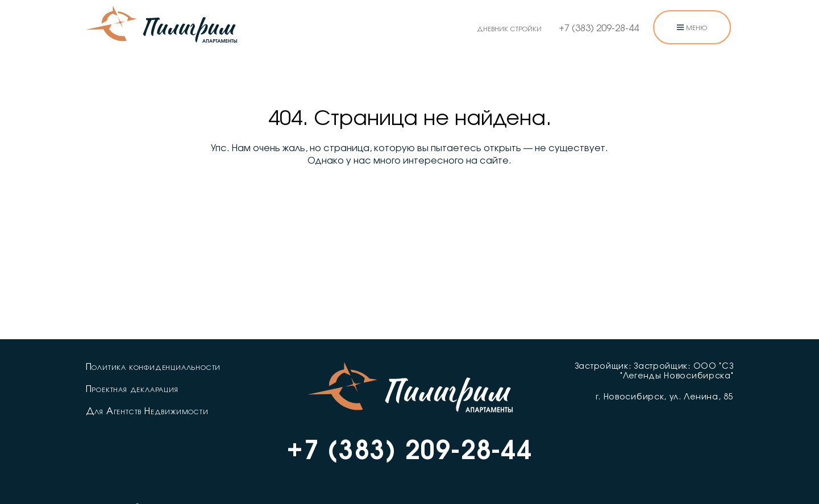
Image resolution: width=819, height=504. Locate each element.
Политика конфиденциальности (153, 367)
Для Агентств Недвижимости (147, 411)
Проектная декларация (132, 389)
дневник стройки (509, 28)
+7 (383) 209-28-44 (599, 28)
